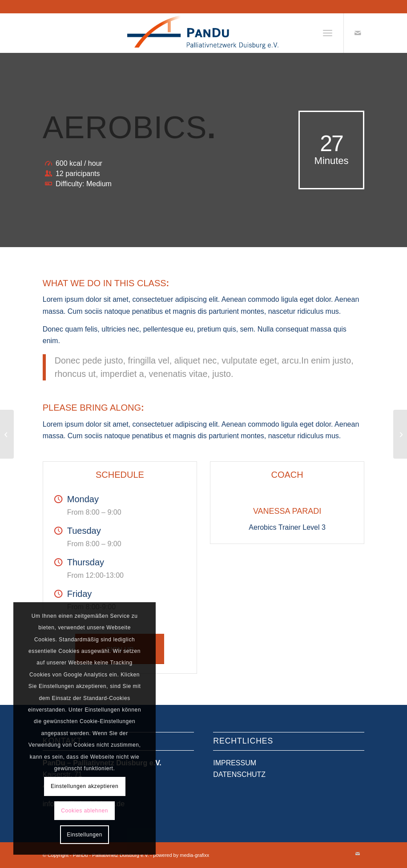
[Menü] (328, 33)
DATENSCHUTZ (239, 774)
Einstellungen (85, 835)
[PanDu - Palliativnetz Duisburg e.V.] (203, 33)
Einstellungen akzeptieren (85, 786)
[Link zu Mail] (358, 33)
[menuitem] (328, 33)
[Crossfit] (400, 434)
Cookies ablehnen (85, 811)
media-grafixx (194, 855)
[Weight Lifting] (7, 434)
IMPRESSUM (235, 763)
